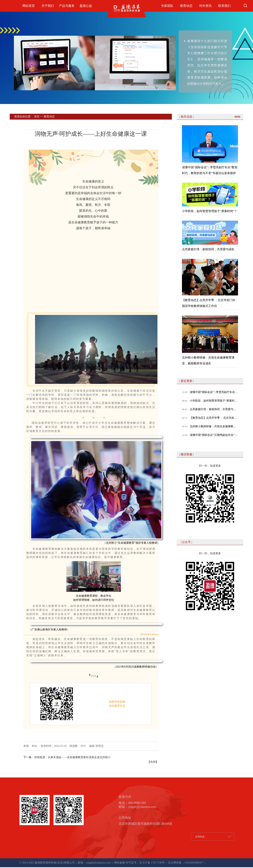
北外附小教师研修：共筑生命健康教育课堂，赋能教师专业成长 (214, 426)
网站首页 (29, 6)
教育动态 (186, 6)
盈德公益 (86, 6)
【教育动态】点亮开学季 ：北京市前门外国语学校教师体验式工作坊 (214, 418)
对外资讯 (205, 6)
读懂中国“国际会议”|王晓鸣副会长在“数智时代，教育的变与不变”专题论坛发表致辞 (214, 435)
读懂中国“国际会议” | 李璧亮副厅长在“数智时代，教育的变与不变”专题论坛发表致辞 (214, 392)
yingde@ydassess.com (98, 863)
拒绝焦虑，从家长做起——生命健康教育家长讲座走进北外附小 (72, 757)
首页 (37, 117)
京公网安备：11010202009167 (185, 863)
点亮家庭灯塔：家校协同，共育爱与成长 (214, 409)
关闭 (153, 762)
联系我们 (224, 6)
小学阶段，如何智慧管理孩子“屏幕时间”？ (214, 401)
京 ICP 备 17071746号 (152, 863)
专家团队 (167, 6)
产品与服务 (67, 6)
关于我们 (48, 6)
